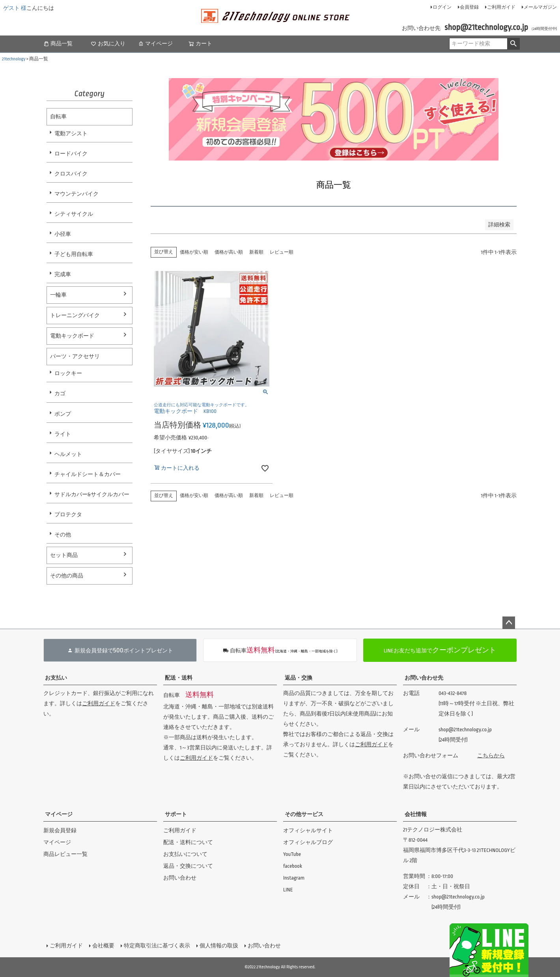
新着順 (256, 252)
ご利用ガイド (501, 7)
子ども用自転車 (74, 254)
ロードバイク (71, 154)
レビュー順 (282, 252)
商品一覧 (58, 44)
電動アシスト (71, 134)
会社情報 (416, 814)
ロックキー (68, 373)
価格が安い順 (194, 252)
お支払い (56, 678)
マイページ (155, 44)
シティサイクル (74, 214)
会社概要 (103, 946)
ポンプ (63, 414)
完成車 (63, 274)
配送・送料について (188, 842)
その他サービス (304, 814)
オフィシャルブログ (308, 842)
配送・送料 (179, 678)
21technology (14, 59)
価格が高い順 (229, 252)
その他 (63, 535)
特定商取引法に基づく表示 (157, 946)
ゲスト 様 (15, 8)
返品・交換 (299, 678)
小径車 (63, 234)
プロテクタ (68, 515)
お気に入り (108, 44)
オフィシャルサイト (308, 830)
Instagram (294, 878)
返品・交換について (188, 866)
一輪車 (58, 295)
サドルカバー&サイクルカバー (92, 494)
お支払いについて (185, 854)
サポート (176, 814)
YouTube (292, 854)
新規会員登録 (60, 830)
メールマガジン (540, 7)
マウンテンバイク (77, 194)
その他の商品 (67, 576)
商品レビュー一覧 (65, 854)
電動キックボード (72, 336)
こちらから (491, 756)
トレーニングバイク (75, 315)
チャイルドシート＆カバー (88, 474)
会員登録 (469, 7)
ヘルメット (68, 454)
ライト (63, 434)
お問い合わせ (180, 878)
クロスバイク (71, 174)
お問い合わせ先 (424, 678)
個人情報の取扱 (219, 946)
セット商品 (64, 555)
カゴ (60, 393)
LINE (288, 890)
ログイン (442, 7)
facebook (293, 866)
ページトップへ (509, 623)
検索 (513, 44)
